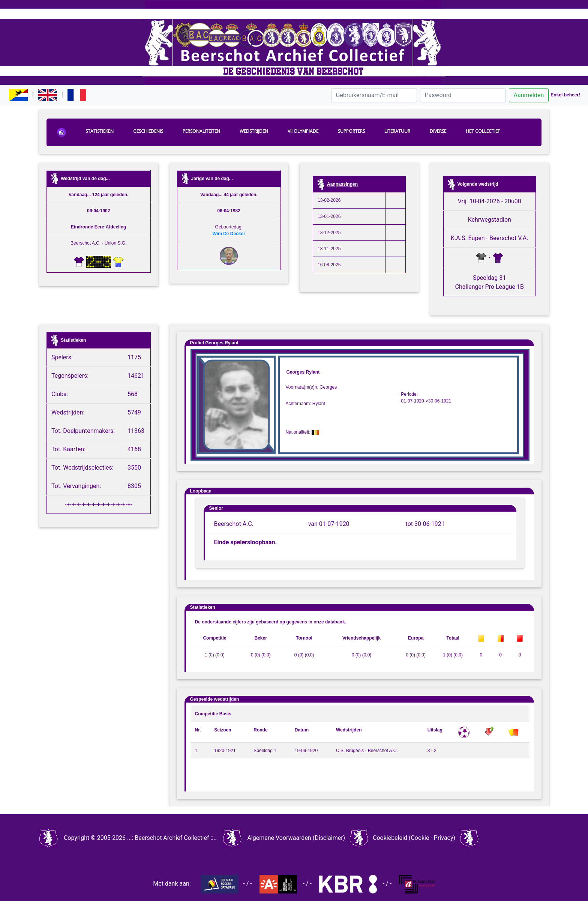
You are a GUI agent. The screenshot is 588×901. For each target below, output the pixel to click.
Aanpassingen (342, 184)
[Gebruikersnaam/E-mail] (374, 95)
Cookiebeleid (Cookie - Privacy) (414, 838)
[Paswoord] (463, 95)
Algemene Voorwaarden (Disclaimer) (296, 838)
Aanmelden (529, 95)
